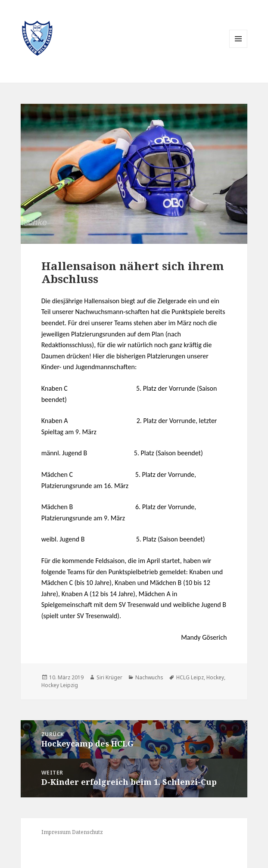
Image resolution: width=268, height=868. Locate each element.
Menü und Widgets (238, 48)
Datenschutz (87, 832)
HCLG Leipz (190, 677)
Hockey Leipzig (60, 685)
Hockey (215, 677)
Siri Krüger (109, 677)
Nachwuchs (149, 677)
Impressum (56, 832)
